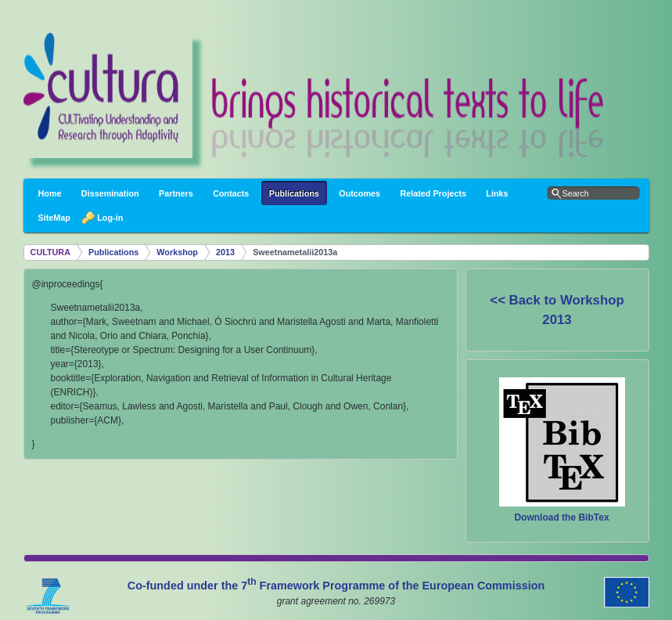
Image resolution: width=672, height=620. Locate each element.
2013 (225, 252)
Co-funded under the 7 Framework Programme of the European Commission (336, 586)
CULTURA (50, 252)
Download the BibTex (561, 517)
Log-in (106, 218)
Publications (113, 252)
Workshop (177, 252)
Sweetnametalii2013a (295, 252)
